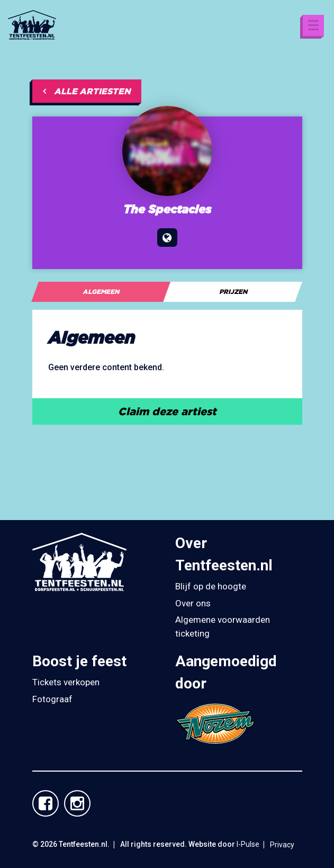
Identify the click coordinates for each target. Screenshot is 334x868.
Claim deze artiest (167, 411)
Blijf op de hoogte (211, 586)
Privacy (282, 845)
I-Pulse (248, 844)
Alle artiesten (87, 91)
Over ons (193, 603)
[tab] (101, 292)
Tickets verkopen (66, 682)
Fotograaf (52, 699)
